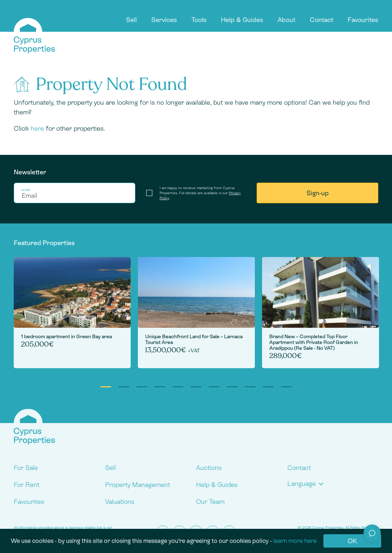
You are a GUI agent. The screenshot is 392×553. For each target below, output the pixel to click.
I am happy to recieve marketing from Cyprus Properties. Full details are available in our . (200, 193)
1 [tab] (106, 387)
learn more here (295, 541)
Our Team (210, 502)
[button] (307, 484)
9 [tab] (250, 387)
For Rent (27, 485)
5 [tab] (178, 387)
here (37, 128)
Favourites (363, 20)
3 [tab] (142, 387)
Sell (131, 20)
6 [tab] (196, 387)
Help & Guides (242, 20)
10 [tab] (268, 387)
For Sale (26, 468)
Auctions (209, 468)
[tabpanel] (72, 313)
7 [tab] (214, 387)
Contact (321, 20)
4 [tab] (160, 387)
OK (352, 541)
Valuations (120, 502)
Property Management (138, 485)
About (286, 20)
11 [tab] (286, 387)
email (26, 190)
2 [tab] (124, 387)
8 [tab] (232, 387)
